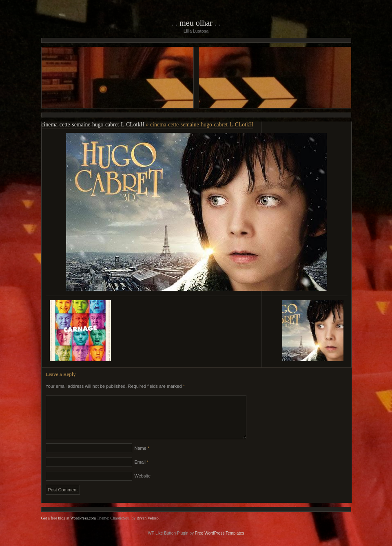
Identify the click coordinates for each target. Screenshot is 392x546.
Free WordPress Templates (220, 543)
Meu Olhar (196, 23)
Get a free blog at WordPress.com (69, 528)
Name (142, 458)
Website (143, 486)
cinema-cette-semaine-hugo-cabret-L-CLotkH (93, 125)
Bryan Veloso (148, 528)
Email (142, 472)
